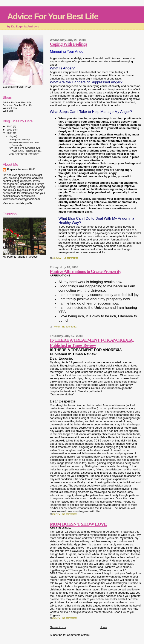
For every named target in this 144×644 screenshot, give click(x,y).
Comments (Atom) (78, 635)
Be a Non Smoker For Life (17, 105)
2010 (10, 126)
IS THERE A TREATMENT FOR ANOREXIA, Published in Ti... (25, 150)
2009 (10, 130)
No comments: (71, 258)
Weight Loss (10, 108)
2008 (10, 133)
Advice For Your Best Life (53, 16)
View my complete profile (18, 203)
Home (103, 627)
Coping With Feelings (68, 44)
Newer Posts (58, 627)
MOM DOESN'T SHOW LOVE (78, 524)
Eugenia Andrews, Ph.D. (21, 170)
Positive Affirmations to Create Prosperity (85, 271)
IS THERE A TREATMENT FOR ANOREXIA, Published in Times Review (92, 343)
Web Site (8, 111)
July (12, 136)
